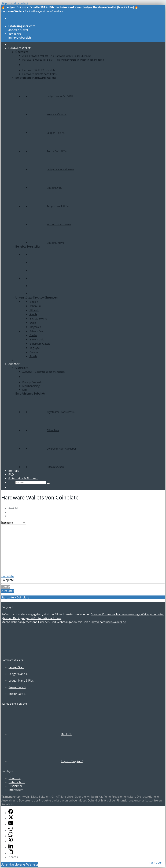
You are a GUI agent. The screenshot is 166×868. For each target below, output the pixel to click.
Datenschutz (17, 782)
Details (6, 587)
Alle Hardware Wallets (20, 864)
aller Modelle (21, 20)
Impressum (16, 790)
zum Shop (8, 591)
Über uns (14, 778)
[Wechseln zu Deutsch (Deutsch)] (40, 734)
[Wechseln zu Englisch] (17, 487)
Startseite (8, 597)
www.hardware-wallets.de (109, 622)
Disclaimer (15, 786)
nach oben (156, 863)
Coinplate (8, 576)
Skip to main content (15, 3)
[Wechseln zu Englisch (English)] (46, 761)
